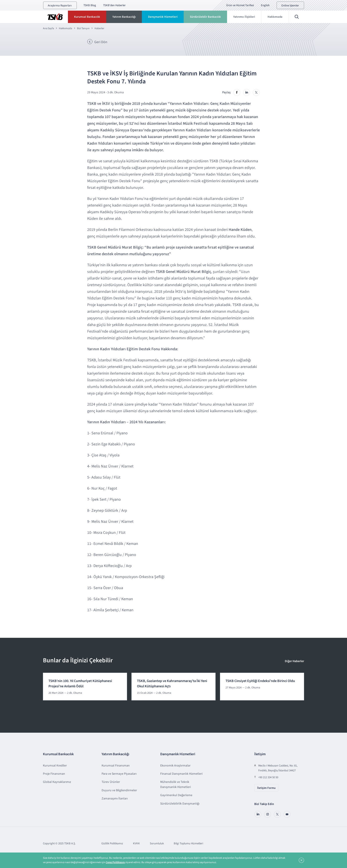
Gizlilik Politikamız (112, 843)
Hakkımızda (275, 17)
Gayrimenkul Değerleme (176, 795)
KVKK (136, 843)
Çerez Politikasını (115, 862)
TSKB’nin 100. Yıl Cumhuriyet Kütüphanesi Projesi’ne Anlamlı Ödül (80, 684)
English (265, 5)
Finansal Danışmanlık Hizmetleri (181, 774)
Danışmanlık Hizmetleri (163, 17)
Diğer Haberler (294, 661)
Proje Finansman (54, 774)
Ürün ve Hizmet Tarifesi (240, 5)
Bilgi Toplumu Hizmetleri (188, 843)
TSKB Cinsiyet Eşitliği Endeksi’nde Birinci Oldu (260, 681)
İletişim (260, 754)
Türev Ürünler (111, 782)
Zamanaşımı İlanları (115, 799)
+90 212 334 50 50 (268, 777)
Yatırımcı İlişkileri (244, 17)
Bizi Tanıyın (83, 28)
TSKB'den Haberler (114, 5)
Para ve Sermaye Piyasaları (119, 774)
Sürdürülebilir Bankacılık (205, 17)
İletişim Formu (266, 788)
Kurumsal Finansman (116, 766)
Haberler (99, 28)
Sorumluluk (157, 843)
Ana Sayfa (48, 28)
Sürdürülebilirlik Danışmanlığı (180, 804)
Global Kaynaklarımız (57, 782)
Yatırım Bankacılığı (124, 17)
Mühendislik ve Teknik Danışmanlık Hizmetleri (175, 784)
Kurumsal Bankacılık (87, 17)
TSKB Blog (90, 5)
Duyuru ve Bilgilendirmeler (119, 790)
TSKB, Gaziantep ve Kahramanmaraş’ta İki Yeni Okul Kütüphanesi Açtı (172, 684)
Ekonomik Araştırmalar (175, 766)
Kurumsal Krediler (55, 766)
